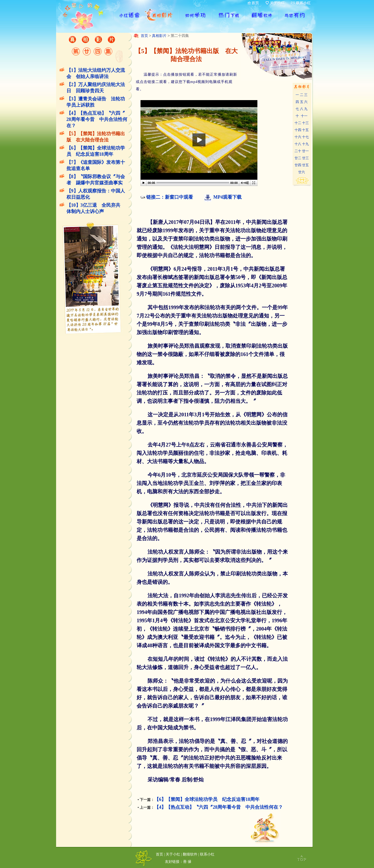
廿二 (298, 158)
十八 (298, 144)
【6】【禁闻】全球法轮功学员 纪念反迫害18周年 (207, 799)
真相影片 (159, 36)
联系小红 (207, 854)
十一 (304, 116)
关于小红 (173, 854)
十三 (305, 123)
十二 (298, 123)
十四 (298, 130)
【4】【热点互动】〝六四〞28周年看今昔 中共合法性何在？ (97, 119)
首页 (144, 36)
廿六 (302, 172)
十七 (305, 137)
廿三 (305, 158)
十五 (305, 130)
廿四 (298, 165)
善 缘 (187, 861)
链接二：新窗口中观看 (170, 197)
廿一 (305, 151)
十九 (305, 144)
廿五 (305, 165)
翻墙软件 (190, 854)
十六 (298, 137)
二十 (298, 151)
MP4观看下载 (227, 197)
